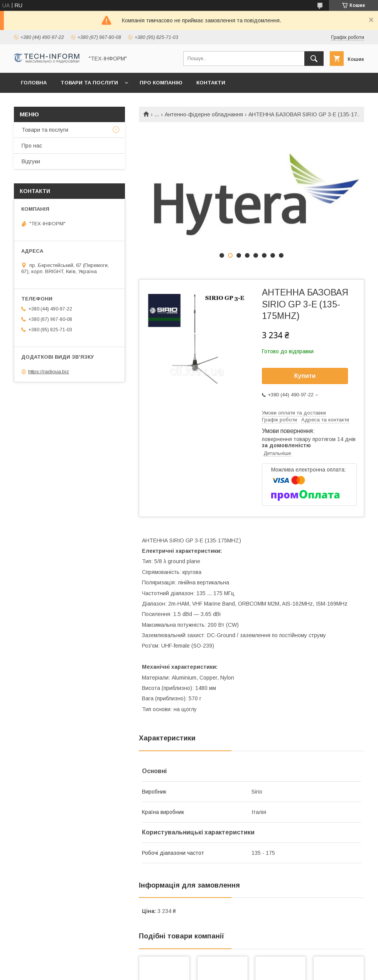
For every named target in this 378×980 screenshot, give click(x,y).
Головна (34, 83)
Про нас (32, 146)
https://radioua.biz (49, 372)
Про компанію (161, 83)
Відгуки (31, 161)
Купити (305, 376)
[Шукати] (314, 59)
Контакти (211, 83)
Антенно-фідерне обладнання (204, 114)
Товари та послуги (89, 83)
